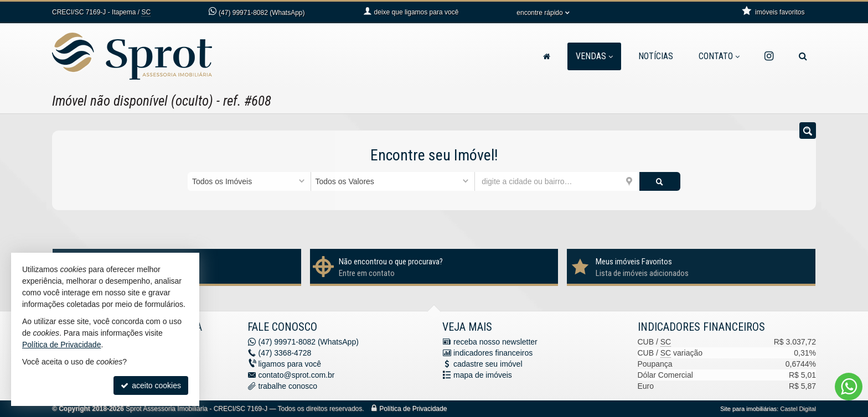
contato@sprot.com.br (297, 375)
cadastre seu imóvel (488, 364)
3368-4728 (285, 353)
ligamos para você (290, 364)
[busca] (803, 56)
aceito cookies (151, 385)
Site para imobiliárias (748, 409)
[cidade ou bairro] (557, 181)
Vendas (594, 56)
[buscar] (660, 181)
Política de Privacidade (413, 409)
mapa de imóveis (483, 375)
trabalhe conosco (288, 386)
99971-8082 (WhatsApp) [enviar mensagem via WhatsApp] (262, 13)
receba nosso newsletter (495, 342)
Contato (719, 56)
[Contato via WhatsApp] (849, 387)
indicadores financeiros (493, 353)
